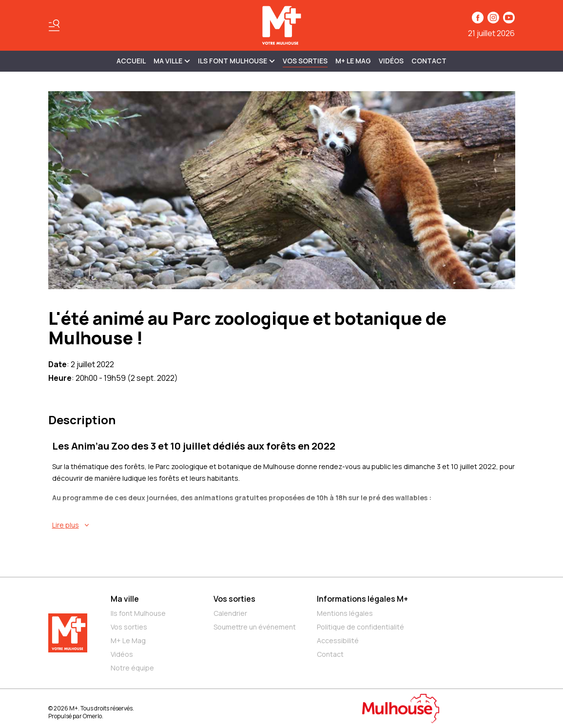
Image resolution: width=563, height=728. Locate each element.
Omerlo (92, 716)
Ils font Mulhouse (138, 613)
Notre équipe (132, 668)
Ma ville (125, 599)
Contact (429, 61)
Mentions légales (345, 613)
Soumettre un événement (255, 627)
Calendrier (230, 613)
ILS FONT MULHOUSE (236, 61)
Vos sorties (305, 61)
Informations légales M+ (362, 599)
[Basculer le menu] (54, 25)
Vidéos (391, 61)
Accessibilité (338, 640)
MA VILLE (172, 61)
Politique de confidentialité (360, 627)
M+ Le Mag (353, 61)
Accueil (131, 61)
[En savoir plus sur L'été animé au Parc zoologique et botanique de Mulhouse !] (284, 525)
